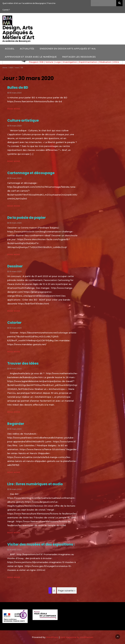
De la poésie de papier (27, 218)
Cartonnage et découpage (31, 173)
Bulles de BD (18, 87)
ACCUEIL (10, 49)
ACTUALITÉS (27, 49)
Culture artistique (23, 120)
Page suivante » (67, 591)
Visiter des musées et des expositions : (41, 544)
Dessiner (15, 266)
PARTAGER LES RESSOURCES (79, 57)
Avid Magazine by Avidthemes (77, 637)
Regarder (16, 424)
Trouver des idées (23, 363)
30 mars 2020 (15, 93)
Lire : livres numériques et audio (35, 484)
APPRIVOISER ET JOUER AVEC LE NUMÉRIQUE (31, 57)
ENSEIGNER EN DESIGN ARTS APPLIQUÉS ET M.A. (68, 49)
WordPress (52, 637)
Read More (14, 109)
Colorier (14, 323)
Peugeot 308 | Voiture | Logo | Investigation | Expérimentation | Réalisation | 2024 (74, 62)
